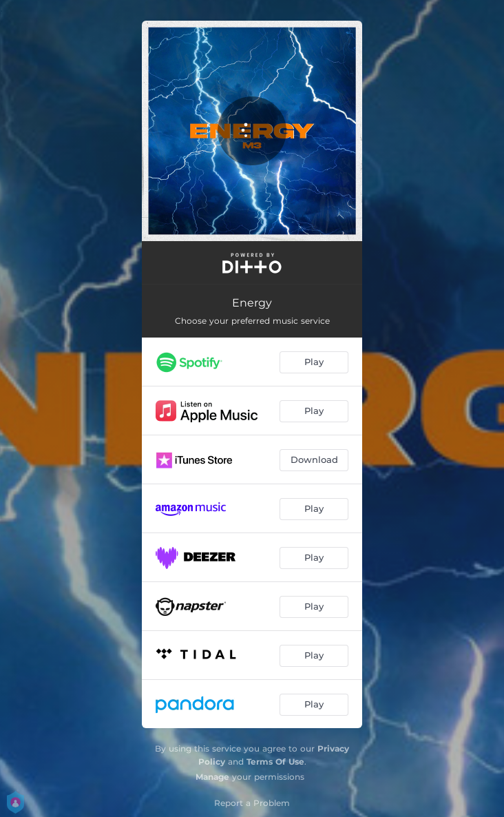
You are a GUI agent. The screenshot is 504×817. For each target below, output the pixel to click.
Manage (212, 777)
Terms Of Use (275, 762)
